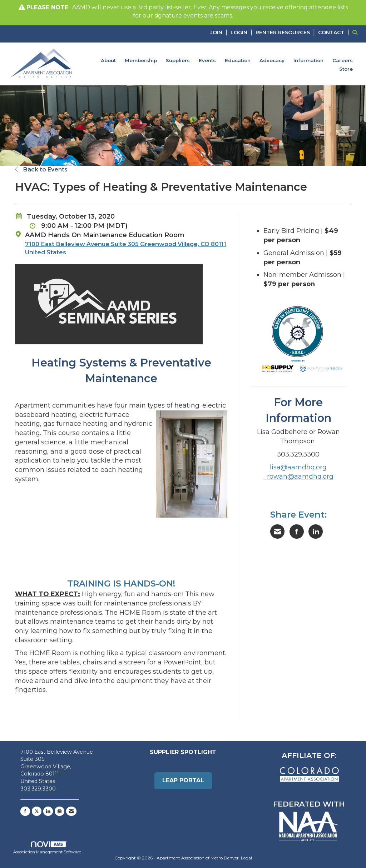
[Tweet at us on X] (37, 811)
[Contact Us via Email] (71, 811)
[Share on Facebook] (297, 532)
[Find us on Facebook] (25, 811)
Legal (246, 858)
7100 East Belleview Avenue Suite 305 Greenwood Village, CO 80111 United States (126, 248)
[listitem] (220, 32)
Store (346, 69)
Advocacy (272, 60)
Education (238, 60)
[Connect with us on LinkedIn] (48, 811)
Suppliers (178, 60)
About (108, 60)
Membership (141, 60)
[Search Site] (357, 32)
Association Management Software (47, 848)
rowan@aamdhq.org (300, 477)
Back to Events (41, 169)
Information (308, 60)
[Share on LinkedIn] (316, 532)
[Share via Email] (277, 532)
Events (207, 60)
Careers (343, 60)
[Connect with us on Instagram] (60, 811)
